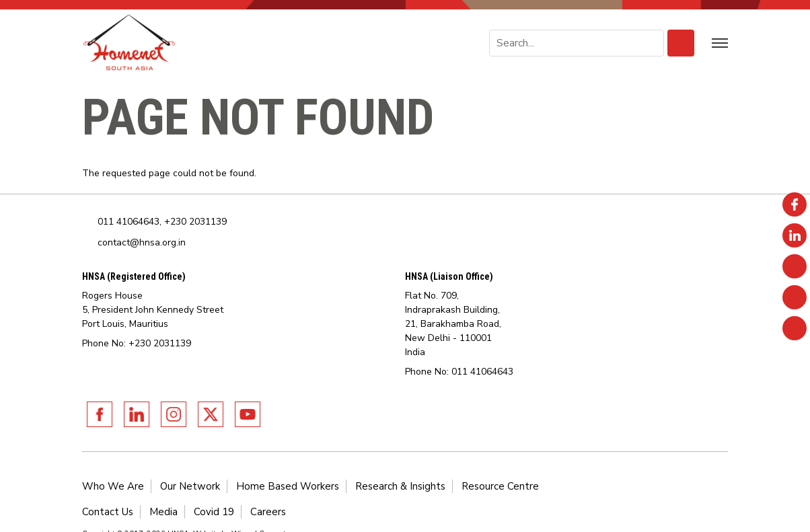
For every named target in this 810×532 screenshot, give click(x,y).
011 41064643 (128, 222)
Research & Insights (400, 486)
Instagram (174, 414)
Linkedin (137, 414)
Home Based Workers (288, 486)
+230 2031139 (195, 222)
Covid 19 (214, 512)
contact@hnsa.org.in (142, 242)
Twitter (211, 414)
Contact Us (108, 512)
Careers (268, 512)
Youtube (248, 414)
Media (163, 512)
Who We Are (113, 486)
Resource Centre (500, 486)
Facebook (100, 414)
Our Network (190, 486)
